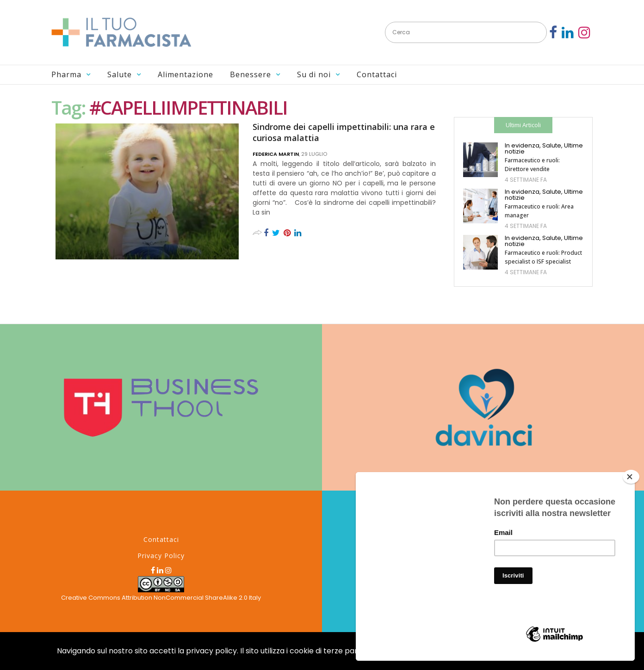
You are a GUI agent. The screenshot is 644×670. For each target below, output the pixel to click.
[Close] (631, 477)
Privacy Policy (161, 556)
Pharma (66, 74)
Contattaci (377, 74)
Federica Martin (276, 154)
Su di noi (314, 74)
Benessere (251, 74)
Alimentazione (186, 74)
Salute (120, 74)
